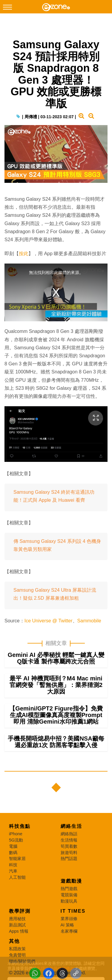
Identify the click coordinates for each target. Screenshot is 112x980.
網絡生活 (71, 826)
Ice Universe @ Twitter (49, 621)
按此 (24, 254)
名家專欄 (69, 931)
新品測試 (17, 925)
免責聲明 (17, 955)
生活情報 (69, 840)
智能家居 (17, 859)
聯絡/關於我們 (22, 961)
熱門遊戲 (69, 889)
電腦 (13, 846)
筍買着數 (69, 846)
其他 (14, 941)
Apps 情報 (19, 931)
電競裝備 (69, 895)
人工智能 (17, 877)
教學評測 (20, 911)
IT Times (73, 911)
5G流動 (16, 840)
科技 (13, 865)
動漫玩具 (69, 901)
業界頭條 (69, 919)
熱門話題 (69, 859)
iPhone (16, 834)
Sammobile (89, 621)
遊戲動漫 (71, 881)
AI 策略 (67, 925)
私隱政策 (17, 949)
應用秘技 (17, 919)
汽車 (13, 871)
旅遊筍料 (69, 853)
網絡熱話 (69, 834)
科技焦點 (20, 826)
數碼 (13, 853)
